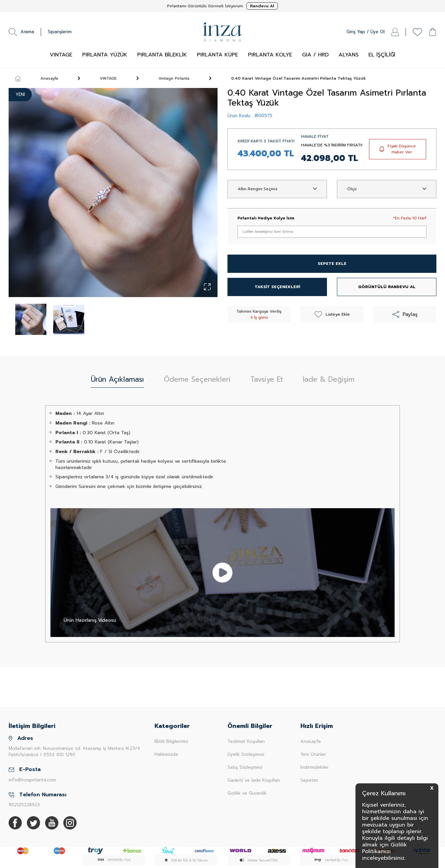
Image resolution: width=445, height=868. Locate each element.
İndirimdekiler (315, 767)
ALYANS (349, 55)
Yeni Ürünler (313, 754)
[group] (113, 193)
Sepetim (309, 780)
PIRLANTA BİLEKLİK (162, 55)
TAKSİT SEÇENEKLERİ (277, 287)
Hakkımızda (166, 754)
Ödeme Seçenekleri (197, 379)
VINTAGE (61, 55)
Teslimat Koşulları (246, 741)
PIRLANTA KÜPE (218, 55)
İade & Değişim (329, 379)
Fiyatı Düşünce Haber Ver (398, 149)
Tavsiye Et (267, 379)
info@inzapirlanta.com (32, 780)
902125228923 (24, 805)
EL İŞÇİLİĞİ (382, 55)
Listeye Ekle (332, 314)
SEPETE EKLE (332, 264)
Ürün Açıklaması (117, 379)
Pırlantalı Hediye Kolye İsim (266, 218)
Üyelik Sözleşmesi (246, 754)
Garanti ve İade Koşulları (254, 780)
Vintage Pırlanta (174, 78)
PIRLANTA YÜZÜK (105, 55)
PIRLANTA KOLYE (270, 55)
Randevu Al (262, 6)
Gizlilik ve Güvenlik (247, 793)
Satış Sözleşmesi (245, 767)
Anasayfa (37, 79)
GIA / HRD (315, 55)
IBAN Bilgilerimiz (171, 741)
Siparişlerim (60, 32)
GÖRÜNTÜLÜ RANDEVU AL (387, 287)
